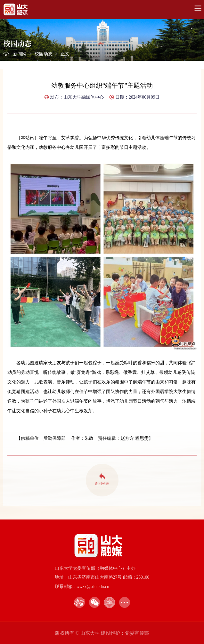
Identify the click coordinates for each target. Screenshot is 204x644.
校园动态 (44, 54)
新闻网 (20, 54)
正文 (65, 54)
